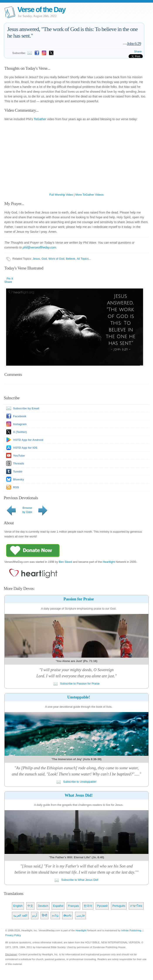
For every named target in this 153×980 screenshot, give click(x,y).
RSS (16, 487)
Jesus (36, 259)
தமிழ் (55, 915)
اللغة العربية (20, 915)
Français (73, 906)
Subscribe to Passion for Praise (76, 684)
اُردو (35, 915)
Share (138, 51)
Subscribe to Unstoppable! (76, 782)
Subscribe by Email (22, 408)
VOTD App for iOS (25, 448)
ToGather (40, 119)
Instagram (20, 424)
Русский (102, 906)
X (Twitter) (20, 432)
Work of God (56, 259)
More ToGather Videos (90, 195)
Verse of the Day (41, 10)
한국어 (88, 906)
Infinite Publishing (131, 930)
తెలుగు (67, 915)
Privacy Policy (13, 935)
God (44, 259)
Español (58, 906)
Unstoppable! (79, 697)
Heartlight (109, 562)
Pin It (10, 279)
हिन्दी (44, 915)
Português (119, 906)
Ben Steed (65, 562)
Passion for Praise (79, 599)
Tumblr (18, 472)
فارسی (80, 915)
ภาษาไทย (136, 906)
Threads (19, 463)
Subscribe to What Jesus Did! (76, 880)
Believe (71, 259)
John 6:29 (134, 44)
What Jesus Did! (79, 795)
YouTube (19, 456)
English (18, 906)
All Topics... (84, 259)
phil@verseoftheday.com (39, 247)
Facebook (20, 416)
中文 (30, 906)
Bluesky (19, 479)
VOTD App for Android (28, 440)
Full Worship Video (61, 195)
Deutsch (43, 906)
